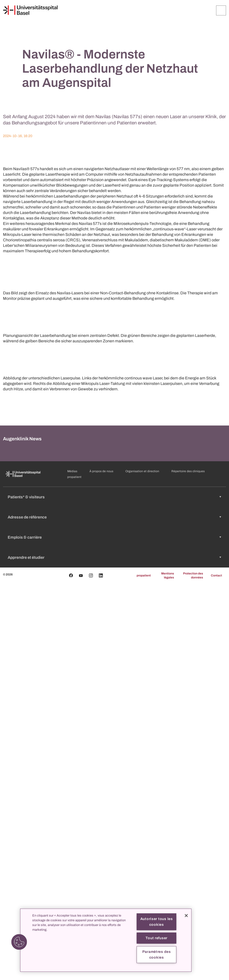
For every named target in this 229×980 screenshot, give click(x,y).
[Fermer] (186, 916)
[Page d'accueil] (30, 10)
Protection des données (193, 972)
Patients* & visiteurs (26, 894)
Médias (72, 868)
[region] (106, 940)
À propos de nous (101, 868)
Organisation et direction (142, 868)
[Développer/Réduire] (221, 10)
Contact (216, 972)
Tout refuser (156, 938)
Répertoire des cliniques (188, 868)
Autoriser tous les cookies (157, 922)
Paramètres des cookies (157, 954)
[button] (19, 942)
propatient (74, 874)
